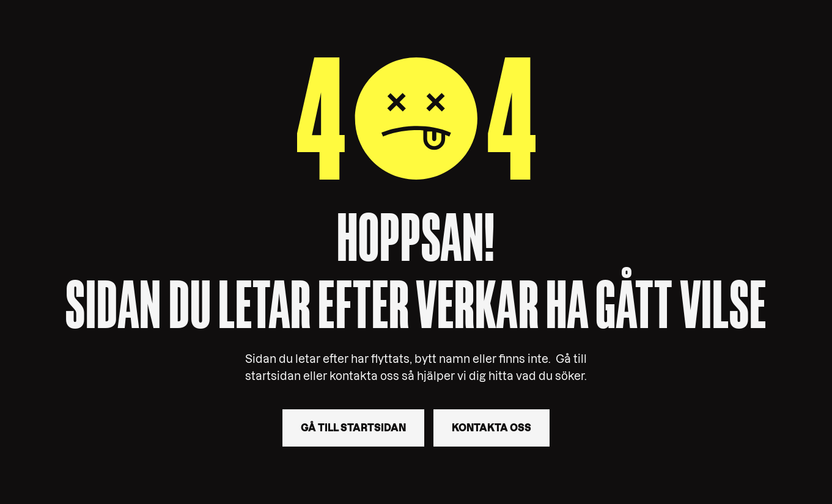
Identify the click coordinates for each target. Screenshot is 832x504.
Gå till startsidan (353, 428)
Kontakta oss (491, 428)
